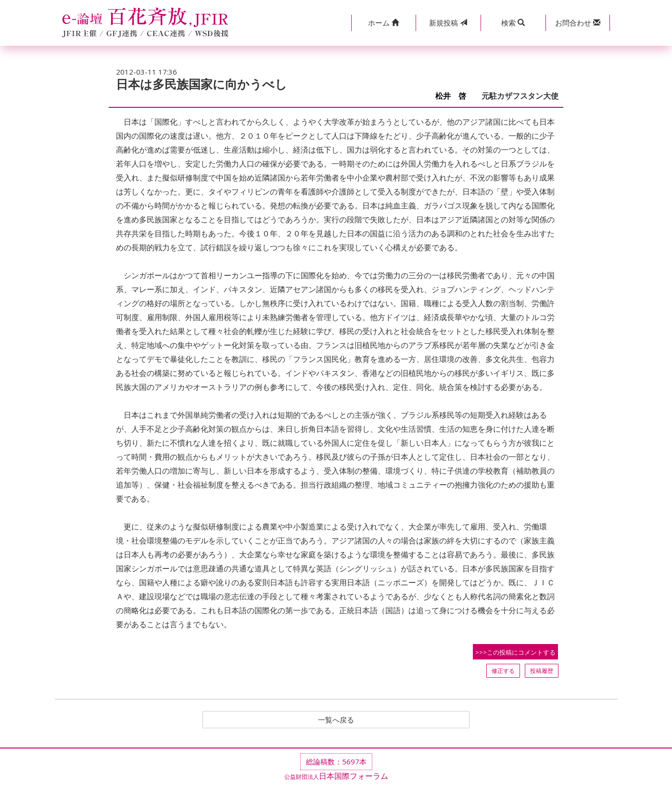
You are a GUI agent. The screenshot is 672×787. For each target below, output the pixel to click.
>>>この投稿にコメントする (515, 652)
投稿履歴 (542, 671)
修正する (503, 671)
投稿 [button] (448, 23)
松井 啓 (455, 96)
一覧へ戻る (336, 720)
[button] (384, 23)
